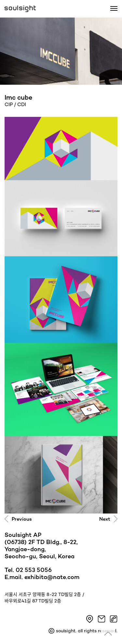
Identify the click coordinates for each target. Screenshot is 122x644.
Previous (22, 519)
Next (105, 519)
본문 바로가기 (0, 0)
